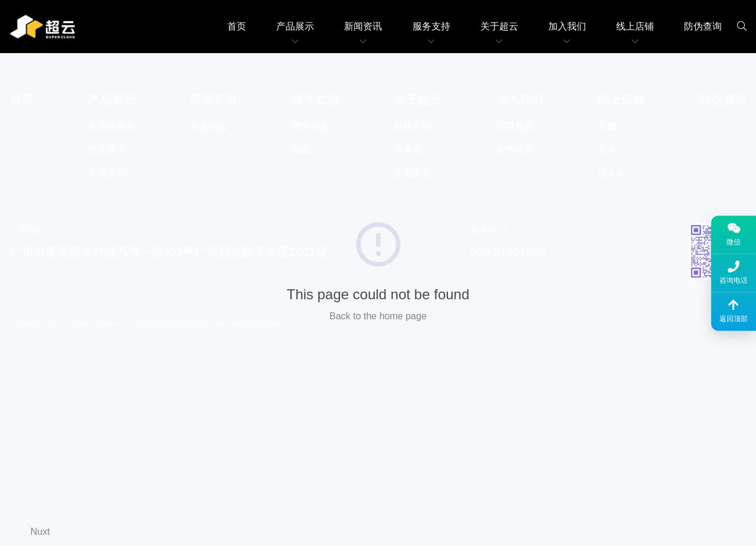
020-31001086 (508, 252)
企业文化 (413, 173)
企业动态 (208, 126)
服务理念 (310, 126)
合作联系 (515, 150)
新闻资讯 (363, 26)
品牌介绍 (413, 126)
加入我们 (567, 26)
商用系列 (107, 173)
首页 (237, 26)
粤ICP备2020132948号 (252, 324)
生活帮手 (107, 150)
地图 (301, 150)
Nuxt (40, 532)
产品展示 (295, 26)
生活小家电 (112, 126)
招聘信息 (515, 126)
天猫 (607, 126)
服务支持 (431, 26)
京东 (607, 150)
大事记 (408, 150)
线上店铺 (635, 26)
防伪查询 (703, 26)
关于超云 (499, 26)
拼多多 (611, 173)
